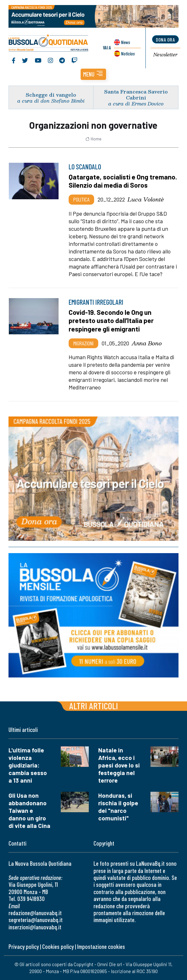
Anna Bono (147, 343)
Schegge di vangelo (51, 95)
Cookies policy (58, 946)
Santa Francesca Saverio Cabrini (136, 94)
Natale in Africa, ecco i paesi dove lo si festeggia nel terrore (119, 765)
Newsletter (165, 55)
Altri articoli (94, 706)
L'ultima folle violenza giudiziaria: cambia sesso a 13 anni (28, 765)
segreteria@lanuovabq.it (36, 920)
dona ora (165, 40)
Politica (81, 199)
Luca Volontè (146, 199)
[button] (93, 74)
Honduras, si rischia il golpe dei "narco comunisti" (118, 807)
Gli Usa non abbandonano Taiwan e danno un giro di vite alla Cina (29, 810)
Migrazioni (83, 343)
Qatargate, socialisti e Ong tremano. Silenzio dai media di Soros (123, 181)
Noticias (128, 53)
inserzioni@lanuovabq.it (35, 927)
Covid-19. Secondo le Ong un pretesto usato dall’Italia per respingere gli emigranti (111, 320)
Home (93, 139)
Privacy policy (24, 946)
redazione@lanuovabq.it (35, 913)
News (125, 42)
